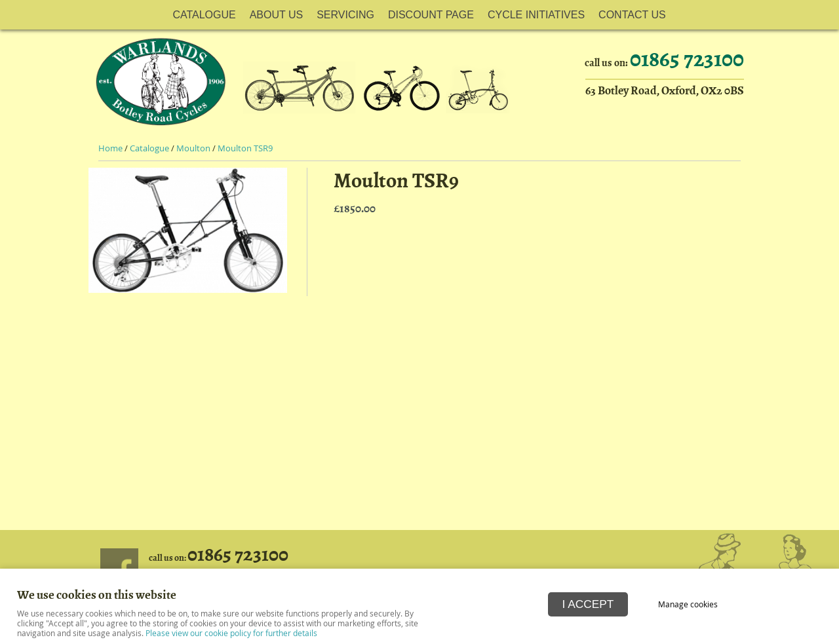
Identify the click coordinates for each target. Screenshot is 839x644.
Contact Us (632, 15)
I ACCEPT (588, 604)
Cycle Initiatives (536, 15)
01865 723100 (687, 59)
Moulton (193, 148)
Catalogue (204, 15)
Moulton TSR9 (245, 148)
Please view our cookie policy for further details (231, 633)
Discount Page (431, 15)
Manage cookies (688, 604)
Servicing (345, 15)
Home (110, 148)
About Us (277, 15)
